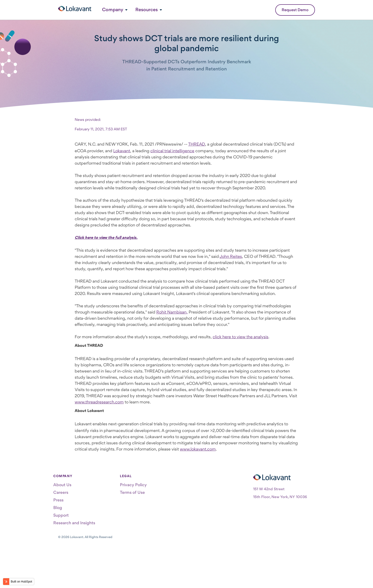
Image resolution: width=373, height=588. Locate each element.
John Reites (231, 256)
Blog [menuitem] (58, 507)
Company (113, 10)
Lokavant (122, 151)
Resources (147, 10)
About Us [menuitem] (62, 485)
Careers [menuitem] (61, 492)
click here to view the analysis (240, 337)
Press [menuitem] (58, 500)
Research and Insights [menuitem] (74, 523)
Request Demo (295, 10)
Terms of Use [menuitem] (132, 492)
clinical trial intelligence (172, 151)
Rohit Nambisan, (172, 312)
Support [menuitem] (61, 515)
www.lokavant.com (198, 449)
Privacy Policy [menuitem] (133, 485)
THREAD (197, 144)
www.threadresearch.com (99, 402)
